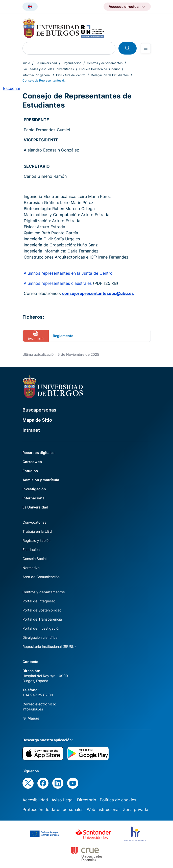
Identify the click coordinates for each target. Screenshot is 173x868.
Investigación (34, 489)
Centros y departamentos (105, 63)
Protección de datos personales (53, 809)
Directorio (87, 800)
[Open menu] (146, 48)
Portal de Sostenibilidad (42, 610)
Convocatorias (34, 522)
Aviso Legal (63, 800)
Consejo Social (34, 559)
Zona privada (136, 809)
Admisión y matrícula (41, 480)
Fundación (31, 550)
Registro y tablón (36, 540)
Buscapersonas (39, 410)
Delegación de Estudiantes (110, 75)
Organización (72, 63)
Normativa (31, 568)
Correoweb (32, 462)
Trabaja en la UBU (37, 531)
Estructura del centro (71, 75)
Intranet (31, 430)
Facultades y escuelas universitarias (48, 69)
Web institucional (103, 809)
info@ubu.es (33, 709)
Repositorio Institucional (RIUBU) (49, 646)
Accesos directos (124, 6)
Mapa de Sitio (37, 420)
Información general (36, 75)
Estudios (30, 471)
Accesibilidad (35, 800)
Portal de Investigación (41, 628)
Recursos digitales (39, 453)
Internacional (34, 498)
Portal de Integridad (39, 601)
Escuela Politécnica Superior (100, 69)
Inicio (26, 63)
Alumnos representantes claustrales (58, 283)
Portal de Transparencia (42, 619)
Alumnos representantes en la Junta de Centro (68, 273)
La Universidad (46, 63)
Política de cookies (118, 800)
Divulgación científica (40, 637)
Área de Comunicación (41, 577)
